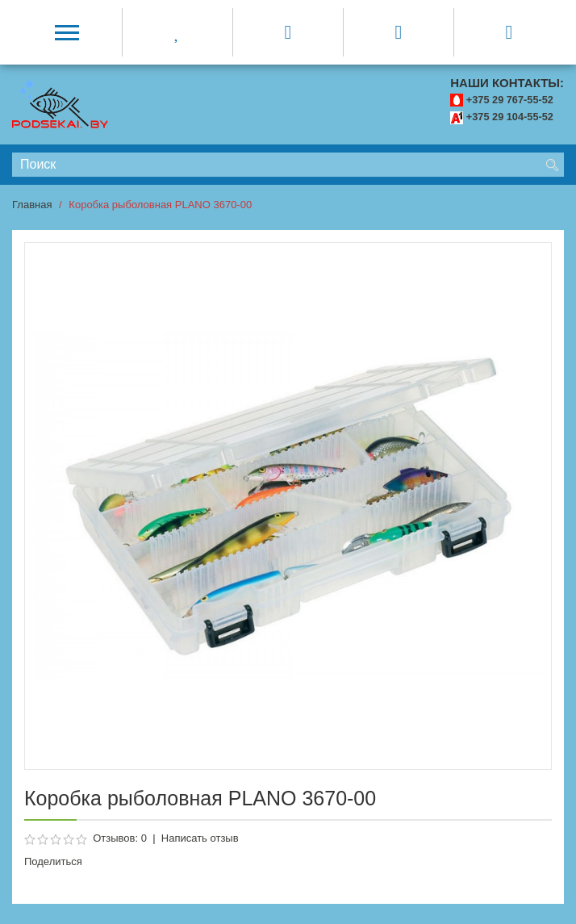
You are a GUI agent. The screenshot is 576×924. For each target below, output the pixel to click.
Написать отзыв (200, 838)
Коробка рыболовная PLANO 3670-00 (160, 205)
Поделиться (53, 861)
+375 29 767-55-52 (510, 100)
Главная (32, 205)
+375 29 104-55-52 (510, 117)
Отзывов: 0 (120, 838)
